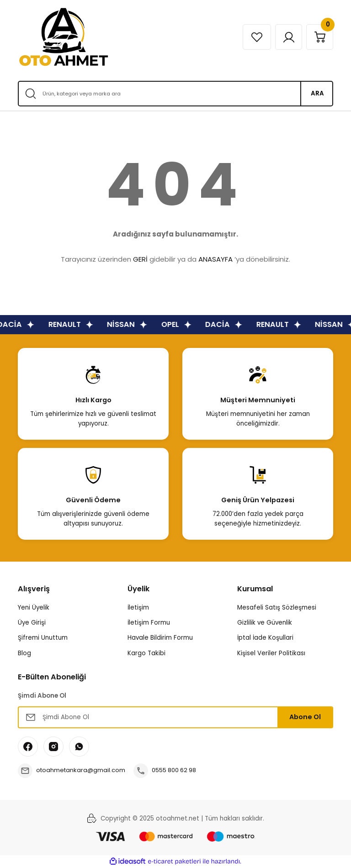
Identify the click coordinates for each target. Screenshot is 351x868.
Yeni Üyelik (34, 608)
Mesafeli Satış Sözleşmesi (277, 608)
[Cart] (319, 37)
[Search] (175, 94)
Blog (24, 653)
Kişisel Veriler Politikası (271, 653)
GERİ (140, 259)
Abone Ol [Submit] (305, 717)
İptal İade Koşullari (265, 638)
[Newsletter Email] (175, 717)
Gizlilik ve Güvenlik (265, 623)
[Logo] (64, 37)
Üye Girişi (32, 623)
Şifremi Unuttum (43, 638)
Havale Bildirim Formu (160, 638)
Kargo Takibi (146, 653)
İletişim (138, 608)
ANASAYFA (215, 259)
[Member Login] (287, 37)
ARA (317, 93)
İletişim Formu (149, 623)
